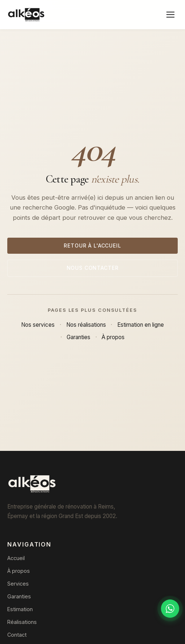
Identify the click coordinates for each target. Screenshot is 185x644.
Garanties (78, 337)
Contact (17, 635)
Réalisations (22, 622)
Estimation (20, 609)
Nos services (38, 325)
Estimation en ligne (141, 325)
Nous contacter (93, 268)
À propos (113, 337)
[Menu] (170, 15)
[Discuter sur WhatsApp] (170, 609)
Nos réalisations (86, 325)
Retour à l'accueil (92, 246)
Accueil (16, 558)
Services (18, 584)
